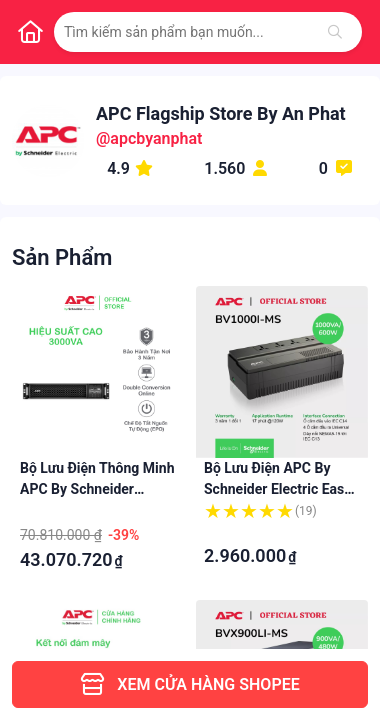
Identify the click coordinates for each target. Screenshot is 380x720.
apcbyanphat (156, 138)
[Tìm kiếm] (335, 32)
